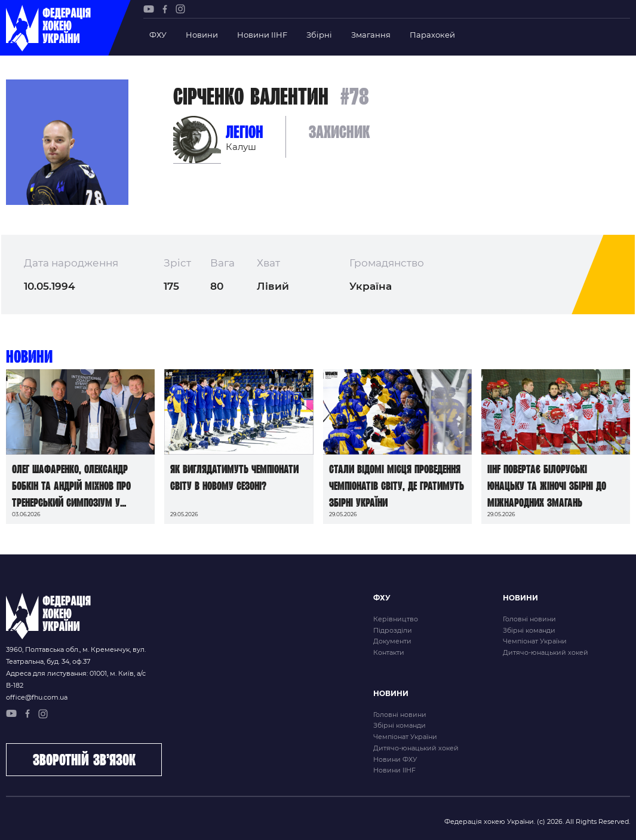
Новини (202, 35)
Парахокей (432, 35)
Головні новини (529, 619)
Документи (392, 641)
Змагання (371, 35)
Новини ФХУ (395, 759)
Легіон (245, 132)
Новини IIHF (262, 35)
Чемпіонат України (535, 641)
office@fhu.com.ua (37, 697)
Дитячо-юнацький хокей (546, 652)
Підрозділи (393, 630)
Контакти (389, 652)
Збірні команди (529, 630)
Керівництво (396, 619)
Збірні (319, 35)
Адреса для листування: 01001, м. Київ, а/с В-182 (76, 679)
